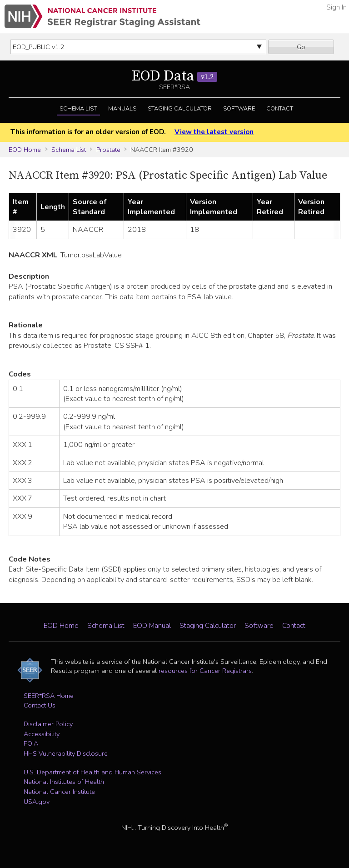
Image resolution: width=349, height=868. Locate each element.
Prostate (108, 150)
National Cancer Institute (59, 792)
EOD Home (25, 150)
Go (301, 47)
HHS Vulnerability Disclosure (66, 753)
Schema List (78, 109)
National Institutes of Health (64, 782)
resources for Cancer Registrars (205, 671)
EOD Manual (152, 626)
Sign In (337, 7)
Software (239, 109)
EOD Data (174, 76)
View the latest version (214, 132)
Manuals (122, 109)
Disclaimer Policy (48, 724)
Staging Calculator (180, 109)
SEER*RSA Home (49, 696)
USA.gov (37, 802)
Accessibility (42, 734)
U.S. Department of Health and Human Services (92, 772)
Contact (280, 109)
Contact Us (40, 705)
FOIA (31, 743)
